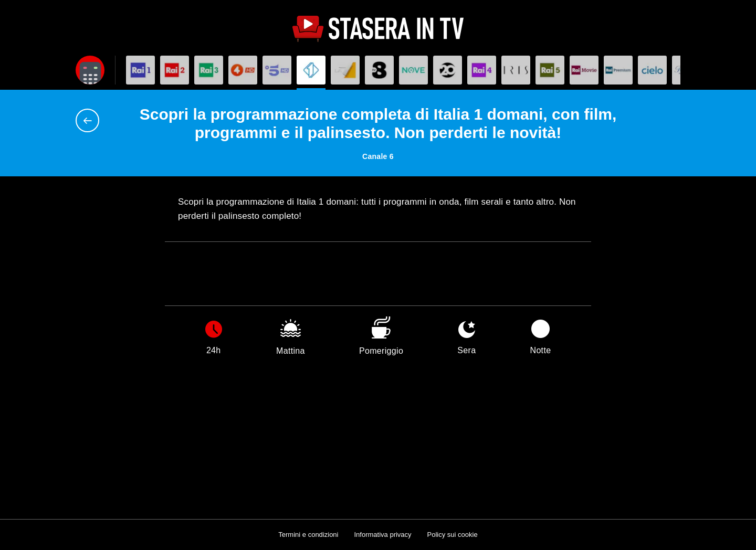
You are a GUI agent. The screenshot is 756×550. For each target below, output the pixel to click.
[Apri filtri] (90, 70)
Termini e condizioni (308, 535)
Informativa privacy (382, 535)
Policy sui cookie (453, 535)
